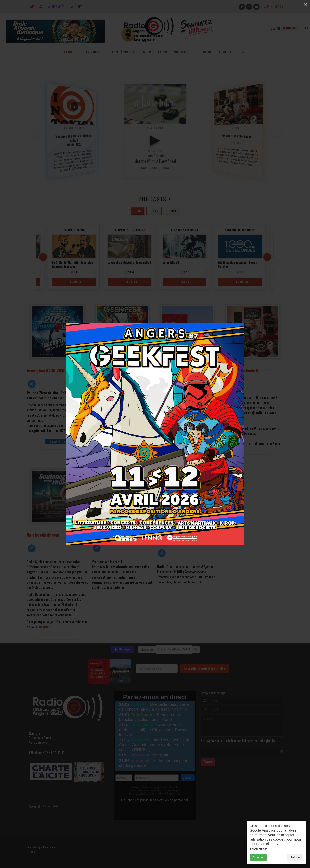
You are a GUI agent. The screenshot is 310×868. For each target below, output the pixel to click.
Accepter (258, 857)
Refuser (295, 857)
